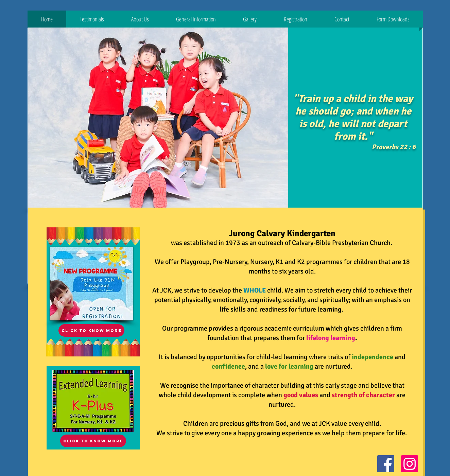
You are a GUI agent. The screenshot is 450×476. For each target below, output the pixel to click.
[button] (92, 19)
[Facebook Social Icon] (386, 464)
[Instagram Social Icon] (410, 464)
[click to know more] (93, 441)
